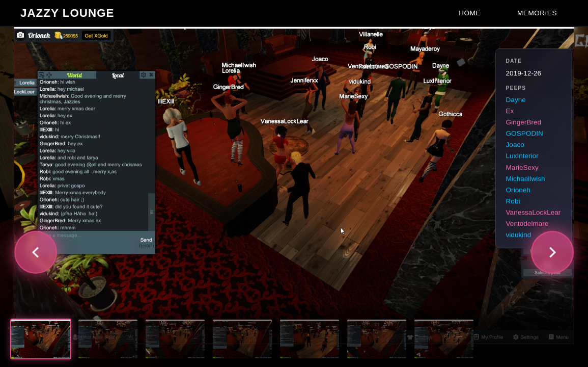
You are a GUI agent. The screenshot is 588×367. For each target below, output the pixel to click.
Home (470, 13)
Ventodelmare (527, 224)
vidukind (519, 235)
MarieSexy (522, 167)
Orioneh (518, 190)
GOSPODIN (525, 134)
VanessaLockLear (534, 212)
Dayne (516, 100)
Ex (510, 111)
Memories (537, 13)
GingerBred (524, 123)
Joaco (515, 145)
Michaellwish (526, 179)
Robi (513, 201)
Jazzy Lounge (67, 13)
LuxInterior (522, 156)
